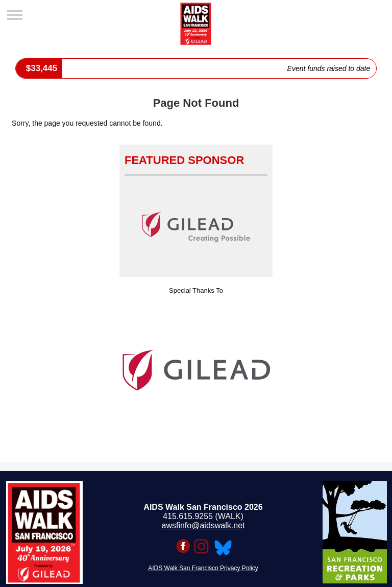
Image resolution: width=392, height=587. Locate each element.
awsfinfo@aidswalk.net (203, 525)
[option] (196, 370)
